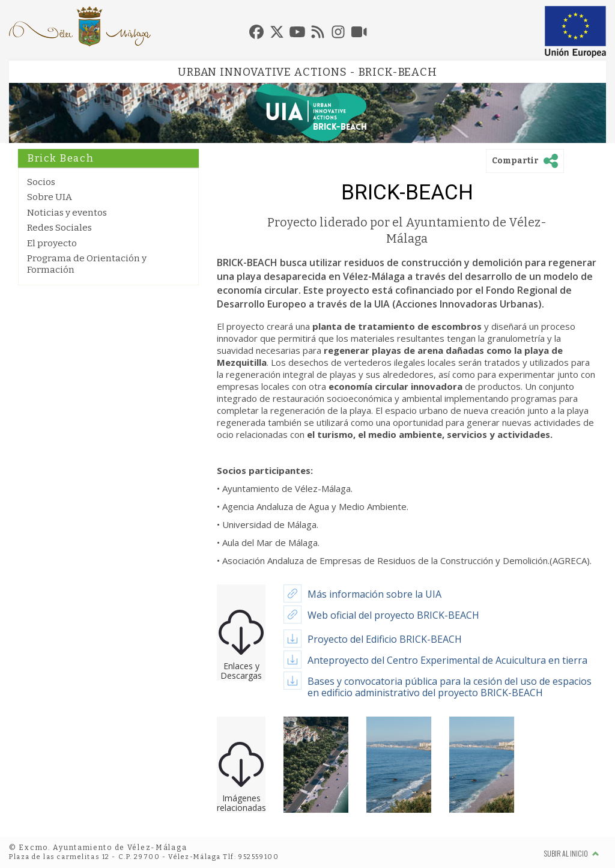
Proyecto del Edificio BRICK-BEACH (385, 639)
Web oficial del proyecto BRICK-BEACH (393, 615)
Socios (41, 182)
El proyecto (52, 243)
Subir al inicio (572, 853)
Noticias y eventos (67, 213)
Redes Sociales (59, 228)
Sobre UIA (50, 197)
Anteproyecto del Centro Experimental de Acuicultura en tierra (447, 660)
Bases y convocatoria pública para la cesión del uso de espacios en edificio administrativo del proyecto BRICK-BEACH (450, 687)
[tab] (256, 32)
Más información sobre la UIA (374, 594)
